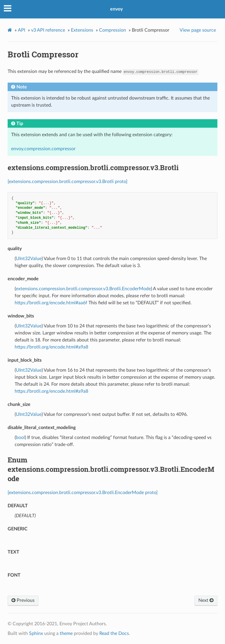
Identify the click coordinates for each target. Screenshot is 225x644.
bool (20, 438)
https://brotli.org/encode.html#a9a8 (51, 347)
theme (66, 633)
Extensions (82, 30)
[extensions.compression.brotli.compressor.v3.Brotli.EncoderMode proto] (83, 493)
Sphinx (36, 633)
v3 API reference (48, 30)
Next (206, 600)
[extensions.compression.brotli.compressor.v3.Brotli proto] (68, 182)
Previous (23, 600)
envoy (116, 9)
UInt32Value (29, 259)
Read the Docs (114, 633)
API (22, 30)
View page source (198, 30)
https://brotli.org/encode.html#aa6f (51, 303)
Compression (112, 30)
